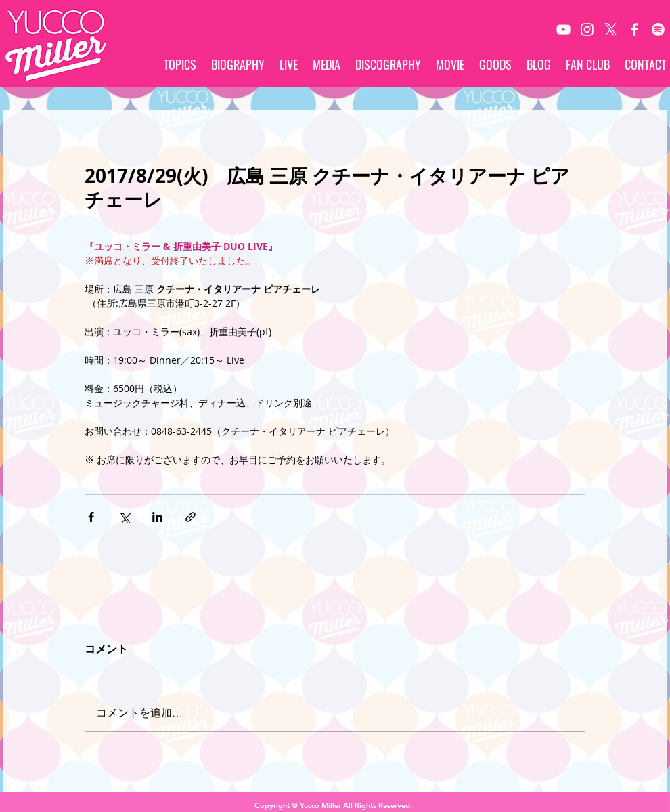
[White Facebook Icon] (634, 29)
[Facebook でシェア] (91, 517)
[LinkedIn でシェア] (157, 517)
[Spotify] (658, 29)
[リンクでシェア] (191, 517)
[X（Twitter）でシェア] (124, 517)
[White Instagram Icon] (587, 29)
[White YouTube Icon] (563, 29)
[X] (611, 29)
